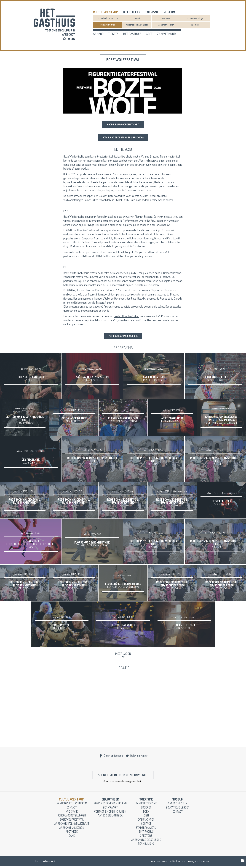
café (149, 34)
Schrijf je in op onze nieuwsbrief (123, 776)
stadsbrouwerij (146, 829)
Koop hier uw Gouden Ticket (123, 125)
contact (137, 18)
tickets (113, 34)
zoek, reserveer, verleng (110, 805)
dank (72, 837)
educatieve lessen (178, 809)
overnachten (146, 821)
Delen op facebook (112, 756)
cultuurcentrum (106, 12)
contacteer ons (157, 863)
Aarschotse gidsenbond (146, 841)
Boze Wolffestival (108, 25)
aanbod (98, 34)
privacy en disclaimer (198, 863)
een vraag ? (110, 809)
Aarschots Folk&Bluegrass (137, 25)
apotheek (195, 25)
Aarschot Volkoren (166, 25)
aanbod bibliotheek (110, 817)
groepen (146, 809)
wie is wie (166, 18)
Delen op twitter (136, 756)
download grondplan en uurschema (123, 138)
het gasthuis (132, 34)
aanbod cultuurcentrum (108, 18)
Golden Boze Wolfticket (126, 316)
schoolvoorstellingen (195, 18)
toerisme (152, 12)
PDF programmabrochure (123, 336)
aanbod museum (178, 805)
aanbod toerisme (146, 805)
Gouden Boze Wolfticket (112, 196)
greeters (146, 837)
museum (169, 12)
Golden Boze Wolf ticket (111, 252)
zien (146, 817)
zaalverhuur (166, 34)
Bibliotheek (132, 12)
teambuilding (146, 845)
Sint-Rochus (146, 833)
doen (146, 813)
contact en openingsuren (110, 813)
